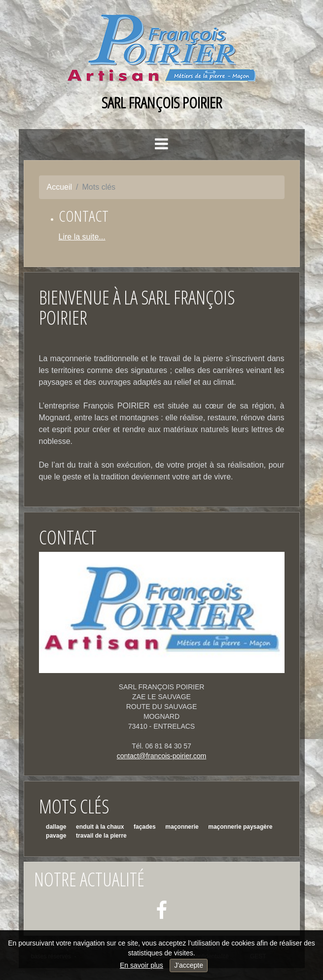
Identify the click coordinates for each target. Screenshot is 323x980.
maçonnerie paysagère (240, 827)
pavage (56, 836)
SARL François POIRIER (162, 102)
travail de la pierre (101, 836)
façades (145, 827)
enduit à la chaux (100, 827)
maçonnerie (182, 827)
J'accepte (189, 965)
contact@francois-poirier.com (162, 756)
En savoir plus (142, 965)
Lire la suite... (82, 237)
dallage (56, 827)
